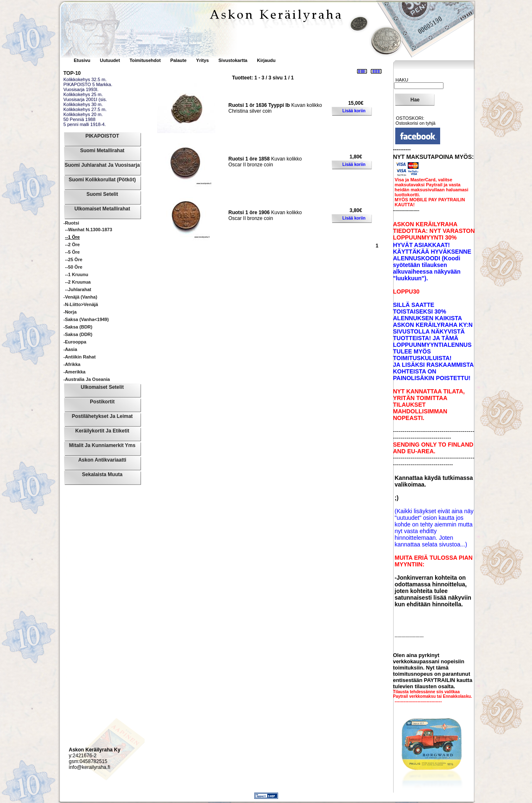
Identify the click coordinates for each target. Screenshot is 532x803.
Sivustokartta (233, 60)
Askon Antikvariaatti (102, 460)
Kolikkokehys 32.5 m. (85, 79)
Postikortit (102, 402)
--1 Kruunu (77, 274)
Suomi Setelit (102, 194)
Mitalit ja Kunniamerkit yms (102, 445)
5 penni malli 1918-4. (85, 124)
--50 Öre (74, 267)
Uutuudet (110, 60)
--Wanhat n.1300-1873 (89, 230)
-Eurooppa (75, 342)
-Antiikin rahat (80, 357)
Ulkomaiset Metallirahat (102, 209)
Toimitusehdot (146, 60)
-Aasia (70, 349)
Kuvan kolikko (275, 105)
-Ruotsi (71, 223)
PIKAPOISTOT (102, 136)
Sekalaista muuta (102, 474)
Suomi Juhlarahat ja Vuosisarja (102, 165)
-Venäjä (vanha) (80, 297)
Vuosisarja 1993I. (81, 89)
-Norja (70, 312)
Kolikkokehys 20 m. (83, 114)
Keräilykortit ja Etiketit (102, 431)
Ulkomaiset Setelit (102, 387)
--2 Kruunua (78, 282)
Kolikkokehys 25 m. (83, 94)
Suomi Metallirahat (102, 151)
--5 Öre (73, 252)
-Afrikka (72, 364)
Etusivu (83, 60)
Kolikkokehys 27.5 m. (85, 109)
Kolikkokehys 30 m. (83, 104)
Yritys (203, 60)
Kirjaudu (266, 60)
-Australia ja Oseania (87, 379)
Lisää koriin (354, 111)
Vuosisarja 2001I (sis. (85, 99)
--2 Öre (73, 245)
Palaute (179, 60)
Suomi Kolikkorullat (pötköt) (102, 180)
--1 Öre (73, 237)
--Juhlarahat (78, 289)
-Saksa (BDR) (78, 327)
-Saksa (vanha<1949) (86, 319)
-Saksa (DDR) (78, 334)
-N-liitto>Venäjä (81, 304)
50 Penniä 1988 (80, 119)
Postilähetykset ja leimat (102, 416)
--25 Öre (74, 259)
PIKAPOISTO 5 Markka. (88, 84)
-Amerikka (75, 372)
